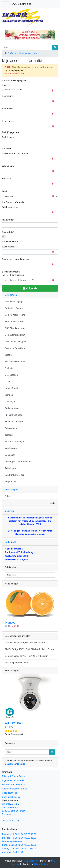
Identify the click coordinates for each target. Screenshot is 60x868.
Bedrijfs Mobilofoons (15, 315)
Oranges (10, 623)
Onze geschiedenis (11, 797)
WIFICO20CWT (14, 723)
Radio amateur (12, 408)
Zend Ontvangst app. (15, 475)
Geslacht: (7, 85)
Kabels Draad (11, 388)
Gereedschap (11, 375)
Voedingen (10, 455)
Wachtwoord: (8, 247)
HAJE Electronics (21, 4)
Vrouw (19, 90)
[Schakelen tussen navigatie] (6, 4)
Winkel (13, 53)
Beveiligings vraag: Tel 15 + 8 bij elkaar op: (13, 273)
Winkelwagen (11, 490)
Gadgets (9, 368)
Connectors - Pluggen (15, 342)
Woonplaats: (8, 166)
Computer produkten (15, 335)
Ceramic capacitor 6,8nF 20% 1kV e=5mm (25, 643)
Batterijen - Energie (14, 308)
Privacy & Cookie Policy (13, 776)
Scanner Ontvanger (14, 422)
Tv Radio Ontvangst (14, 442)
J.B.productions (41, 864)
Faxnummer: (8, 220)
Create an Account (28, 53)
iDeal (7, 382)
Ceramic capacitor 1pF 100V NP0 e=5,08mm (27, 656)
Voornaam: (7, 96)
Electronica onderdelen (16, 362)
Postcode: (7, 179)
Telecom (9, 435)
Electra (8, 355)
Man (8, 90)
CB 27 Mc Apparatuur (15, 328)
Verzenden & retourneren (14, 784)
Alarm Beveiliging (13, 302)
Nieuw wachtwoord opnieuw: (16, 259)
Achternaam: (8, 109)
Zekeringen (10, 468)
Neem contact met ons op (15, 789)
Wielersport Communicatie (18, 462)
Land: (5, 191)
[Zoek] (27, 48)
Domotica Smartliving (15, 348)
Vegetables (10, 482)
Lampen (9, 395)
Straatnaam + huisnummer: (15, 153)
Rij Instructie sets (13, 415)
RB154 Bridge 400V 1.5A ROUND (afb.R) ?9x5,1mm (30, 649)
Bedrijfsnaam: (9, 137)
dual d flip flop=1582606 (17, 663)
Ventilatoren (11, 448)
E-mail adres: (8, 121)
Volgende (30, 288)
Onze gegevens (9, 793)
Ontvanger (10, 402)
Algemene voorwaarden (14, 780)
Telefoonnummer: (11, 207)
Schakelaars (11, 428)
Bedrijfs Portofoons (14, 322)
